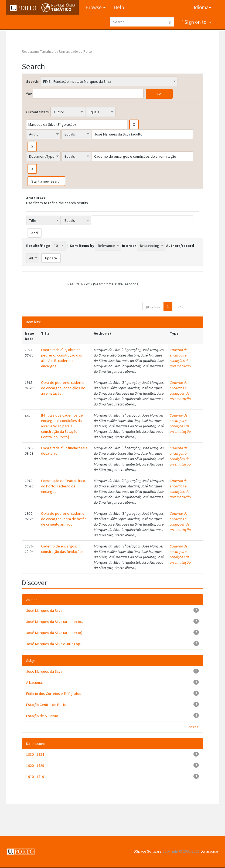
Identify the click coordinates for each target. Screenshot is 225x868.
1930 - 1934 (35, 754)
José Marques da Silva (44, 610)
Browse (96, 7)
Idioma (202, 7)
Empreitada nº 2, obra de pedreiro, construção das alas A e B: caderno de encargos (62, 358)
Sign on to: (197, 22)
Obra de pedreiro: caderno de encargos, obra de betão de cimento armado (64, 519)
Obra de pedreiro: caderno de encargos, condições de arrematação (63, 388)
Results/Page (38, 246)
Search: (33, 81)
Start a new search (46, 181)
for (29, 94)
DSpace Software (148, 851)
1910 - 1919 (35, 777)
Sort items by (82, 246)
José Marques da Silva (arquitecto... (55, 622)
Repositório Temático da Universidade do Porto (57, 52)
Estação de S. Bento (42, 716)
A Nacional (34, 682)
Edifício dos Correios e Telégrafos (54, 694)
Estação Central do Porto (46, 705)
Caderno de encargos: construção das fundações (62, 549)
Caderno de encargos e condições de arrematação (180, 358)
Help (119, 7)
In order (129, 246)
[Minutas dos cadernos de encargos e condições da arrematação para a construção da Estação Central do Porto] (62, 426)
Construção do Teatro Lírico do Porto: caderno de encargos (63, 486)
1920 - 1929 (35, 765)
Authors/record (180, 246)
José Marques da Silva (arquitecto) (54, 633)
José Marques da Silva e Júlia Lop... (54, 644)
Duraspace (209, 851)
